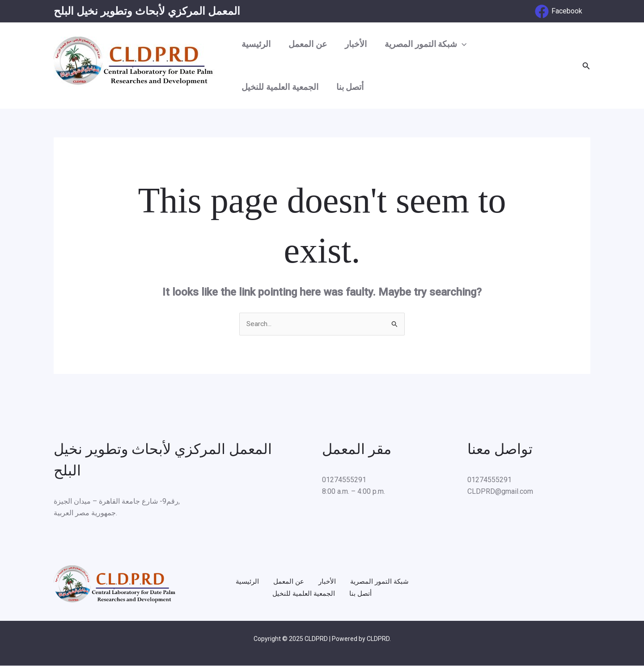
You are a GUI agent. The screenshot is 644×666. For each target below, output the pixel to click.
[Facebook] (558, 11)
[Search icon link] (586, 66)
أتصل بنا (349, 87)
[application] (459, 44)
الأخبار (354, 44)
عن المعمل (306, 44)
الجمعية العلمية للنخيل (280, 87)
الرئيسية (256, 44)
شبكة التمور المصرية (423, 44)
